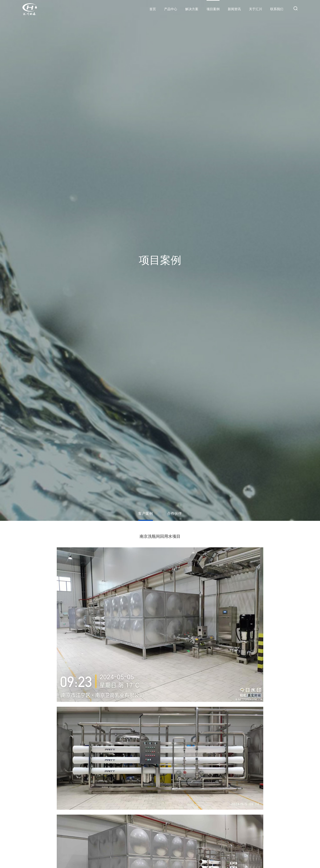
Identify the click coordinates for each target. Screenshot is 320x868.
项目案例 (213, 9)
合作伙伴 (174, 514)
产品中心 (171, 9)
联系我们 (277, 9)
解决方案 (192, 9)
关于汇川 (256, 9)
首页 (153, 9)
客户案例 (146, 514)
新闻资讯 (234, 9)
